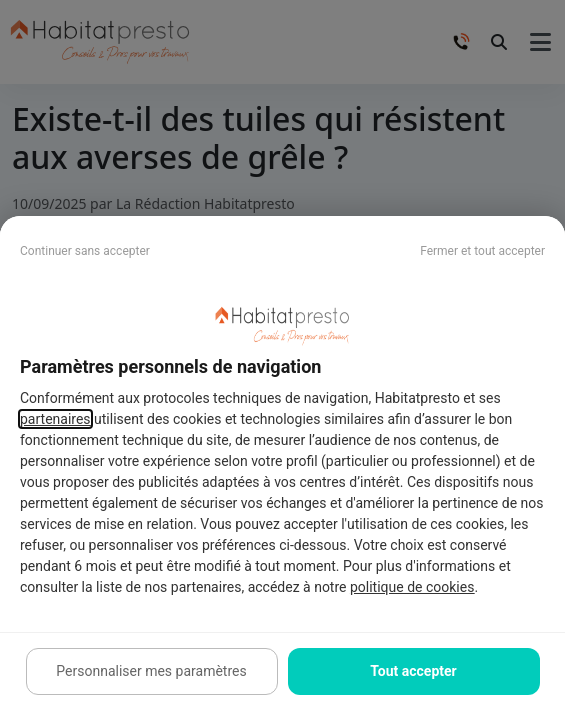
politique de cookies (412, 587)
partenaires (55, 419)
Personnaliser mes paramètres (151, 671)
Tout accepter (413, 671)
